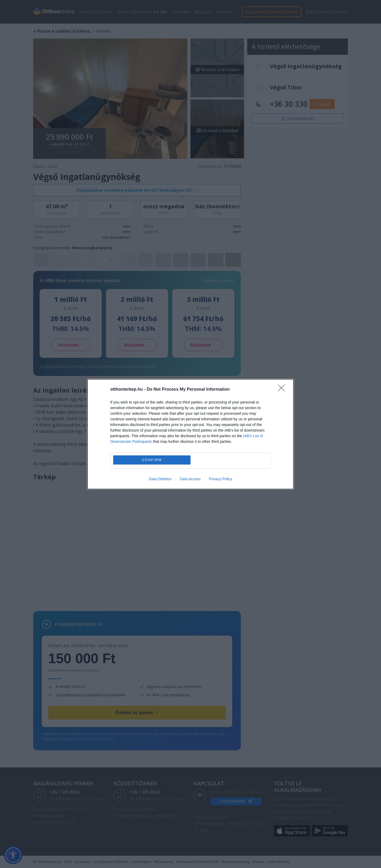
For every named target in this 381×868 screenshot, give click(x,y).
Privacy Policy (221, 479)
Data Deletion (160, 479)
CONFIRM (152, 460)
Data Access (190, 479)
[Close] (283, 390)
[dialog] (190, 434)
